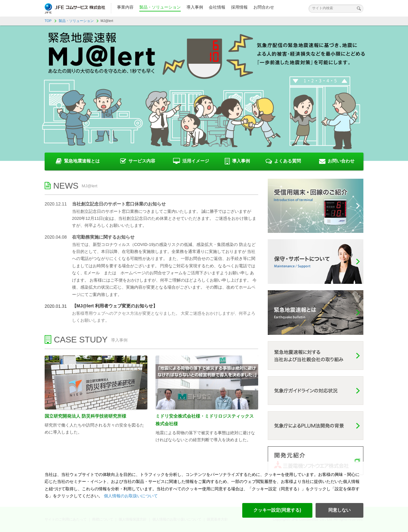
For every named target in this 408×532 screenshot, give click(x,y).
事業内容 (125, 7)
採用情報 (239, 7)
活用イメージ (191, 161)
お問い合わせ (337, 161)
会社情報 (217, 7)
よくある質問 (283, 161)
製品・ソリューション (160, 7)
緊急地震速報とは (78, 161)
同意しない (339, 510)
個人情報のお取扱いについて (130, 496)
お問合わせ (264, 7)
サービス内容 (138, 161)
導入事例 (195, 7)
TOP (48, 21)
